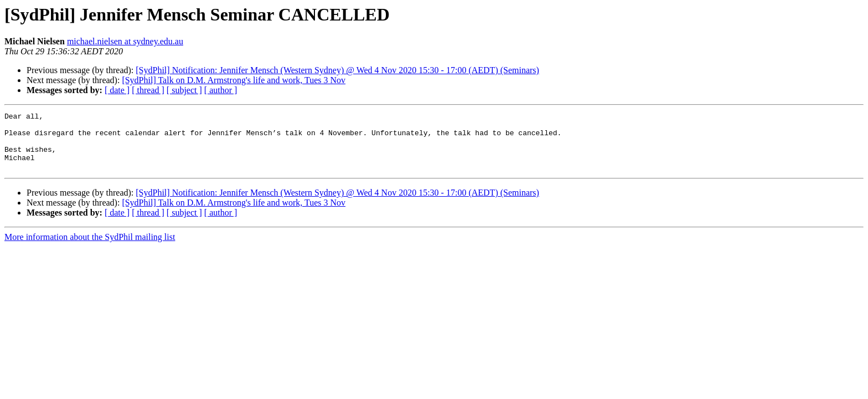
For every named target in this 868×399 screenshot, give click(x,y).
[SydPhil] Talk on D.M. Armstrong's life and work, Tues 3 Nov (234, 80)
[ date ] (117, 90)
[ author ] (221, 90)
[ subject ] (184, 90)
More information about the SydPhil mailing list (90, 249)
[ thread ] (148, 90)
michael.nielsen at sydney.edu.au (125, 41)
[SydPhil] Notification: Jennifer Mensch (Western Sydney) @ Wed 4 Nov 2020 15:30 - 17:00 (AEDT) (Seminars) (337, 70)
